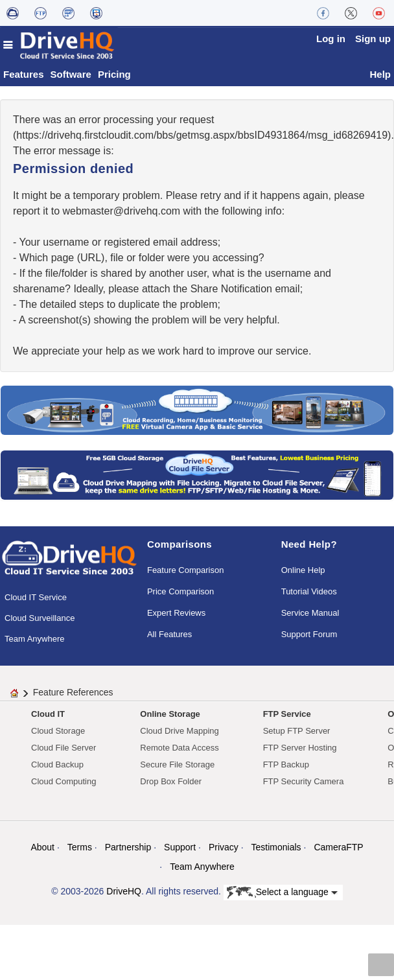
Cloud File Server (64, 748)
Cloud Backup (57, 764)
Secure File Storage (177, 764)
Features (24, 74)
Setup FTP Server (297, 731)
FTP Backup (286, 764)
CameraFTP (338, 847)
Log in (331, 39)
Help (380, 74)
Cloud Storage (58, 731)
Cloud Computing (64, 781)
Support (180, 847)
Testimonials (276, 847)
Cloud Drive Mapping (179, 731)
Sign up (373, 39)
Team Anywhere (35, 639)
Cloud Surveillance (40, 618)
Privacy (224, 847)
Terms (80, 847)
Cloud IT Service (36, 597)
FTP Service (287, 714)
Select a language (282, 892)
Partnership (128, 847)
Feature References (73, 692)
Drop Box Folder (171, 781)
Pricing (114, 74)
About (42, 847)
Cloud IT (48, 714)
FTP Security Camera (304, 781)
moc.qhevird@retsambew (121, 211)
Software (71, 74)
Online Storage (170, 714)
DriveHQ (124, 891)
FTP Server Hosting (300, 748)
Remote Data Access (179, 748)
